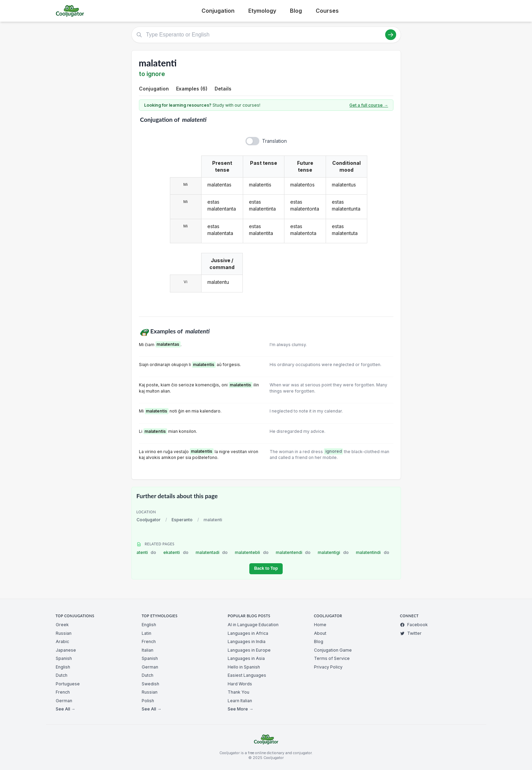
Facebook (414, 625)
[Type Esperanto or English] (266, 35)
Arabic (62, 641)
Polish (148, 701)
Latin (146, 633)
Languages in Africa (248, 633)
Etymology (262, 11)
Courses (327, 11)
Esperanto (182, 520)
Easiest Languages (247, 675)
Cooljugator (149, 520)
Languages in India (247, 641)
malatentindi (373, 552)
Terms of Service (332, 658)
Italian (148, 650)
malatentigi (333, 552)
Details (223, 89)
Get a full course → (369, 105)
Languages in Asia (246, 658)
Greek (62, 625)
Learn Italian (240, 701)
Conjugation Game (333, 650)
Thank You (238, 692)
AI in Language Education (253, 625)
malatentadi (212, 552)
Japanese (66, 650)
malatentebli (252, 552)
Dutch (62, 675)
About (320, 633)
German (64, 701)
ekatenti (176, 552)
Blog (296, 11)
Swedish (150, 684)
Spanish (64, 658)
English (63, 667)
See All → (66, 709)
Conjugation (218, 11)
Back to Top (266, 568)
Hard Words (240, 684)
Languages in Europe (249, 650)
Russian (64, 633)
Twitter (411, 633)
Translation (274, 141)
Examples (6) (192, 89)
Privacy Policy (328, 667)
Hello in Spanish (244, 667)
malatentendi (293, 552)
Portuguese (68, 684)
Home (320, 625)
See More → (240, 709)
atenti (146, 552)
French (63, 692)
